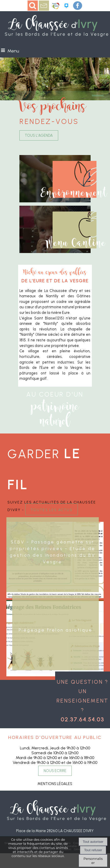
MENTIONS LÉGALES (55, 784)
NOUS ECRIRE (55, 771)
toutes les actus (52, 509)
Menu (13, 51)
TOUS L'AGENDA (39, 135)
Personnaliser (93, 861)
